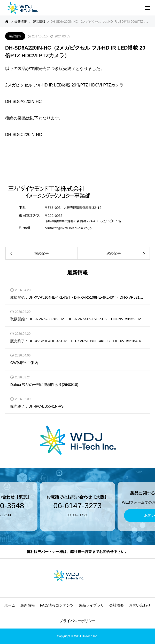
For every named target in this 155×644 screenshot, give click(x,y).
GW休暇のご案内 (24, 363)
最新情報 (28, 605)
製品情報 (15, 36)
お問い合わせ (140, 605)
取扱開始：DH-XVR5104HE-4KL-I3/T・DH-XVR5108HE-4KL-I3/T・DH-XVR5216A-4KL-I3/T (78, 297)
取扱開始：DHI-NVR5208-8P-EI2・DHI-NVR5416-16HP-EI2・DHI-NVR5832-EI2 (76, 319)
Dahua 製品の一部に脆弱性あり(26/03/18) (44, 385)
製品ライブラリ (91, 605)
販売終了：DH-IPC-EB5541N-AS (37, 406)
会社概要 (117, 605)
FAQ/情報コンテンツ (57, 605)
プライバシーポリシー (78, 621)
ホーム (10, 605)
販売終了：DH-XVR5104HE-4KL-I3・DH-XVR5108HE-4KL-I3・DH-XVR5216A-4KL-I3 (78, 341)
